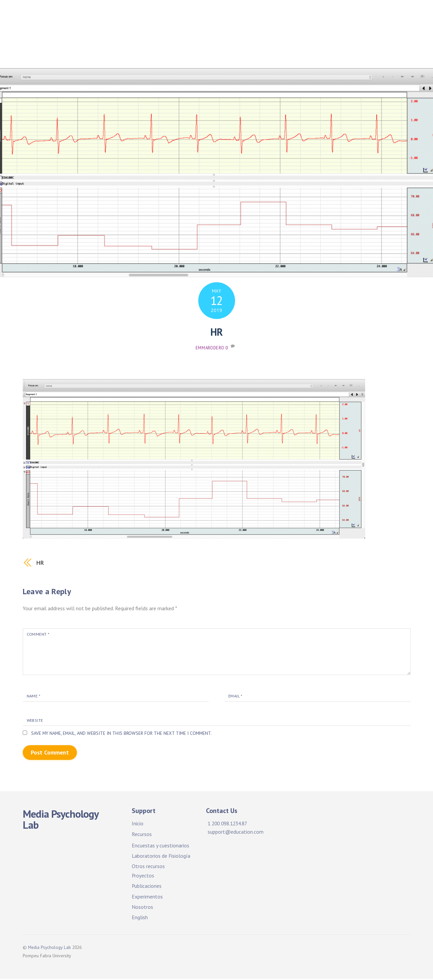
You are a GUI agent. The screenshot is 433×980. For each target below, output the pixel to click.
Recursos (142, 835)
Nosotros (142, 908)
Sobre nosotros (137, 54)
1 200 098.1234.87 (230, 824)
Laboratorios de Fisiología (161, 857)
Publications (181, 37)
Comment (39, 634)
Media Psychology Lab (50, 948)
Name (34, 696)
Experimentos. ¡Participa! (243, 37)
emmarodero (210, 348)
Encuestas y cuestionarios (160, 846)
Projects (324, 17)
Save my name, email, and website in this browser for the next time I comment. (124, 734)
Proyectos (360, 17)
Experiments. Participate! (322, 37)
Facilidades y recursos (201, 17)
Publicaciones (135, 37)
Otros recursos (148, 867)
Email (236, 696)
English (140, 918)
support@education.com (236, 833)
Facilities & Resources (272, 17)
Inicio (152, 17)
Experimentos (147, 897)
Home (124, 17)
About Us (381, 37)
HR (216, 332)
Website (36, 721)
